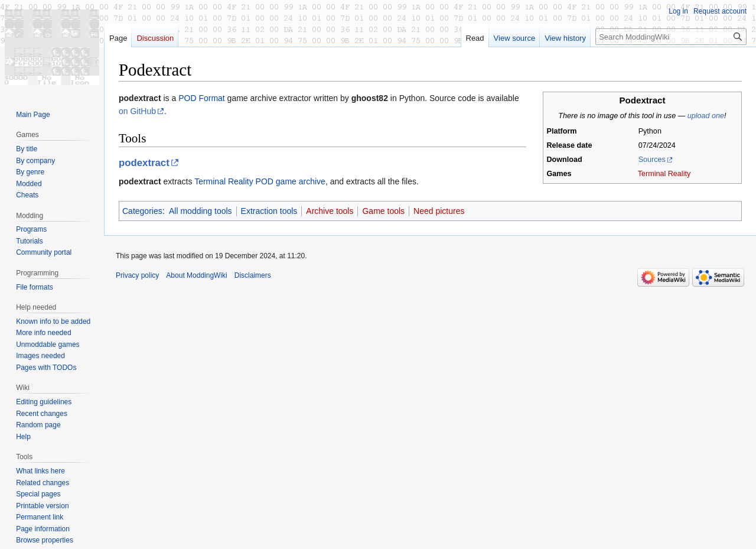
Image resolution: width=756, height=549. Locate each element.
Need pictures (439, 211)
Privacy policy (137, 275)
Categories (142, 211)
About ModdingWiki (196, 275)
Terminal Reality (664, 174)
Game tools (383, 211)
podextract (144, 163)
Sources (652, 160)
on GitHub (137, 111)
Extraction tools (269, 211)
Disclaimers (253, 275)
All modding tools (201, 211)
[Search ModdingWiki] (671, 37)
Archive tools (330, 211)
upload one (706, 116)
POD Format (202, 98)
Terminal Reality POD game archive (260, 181)
